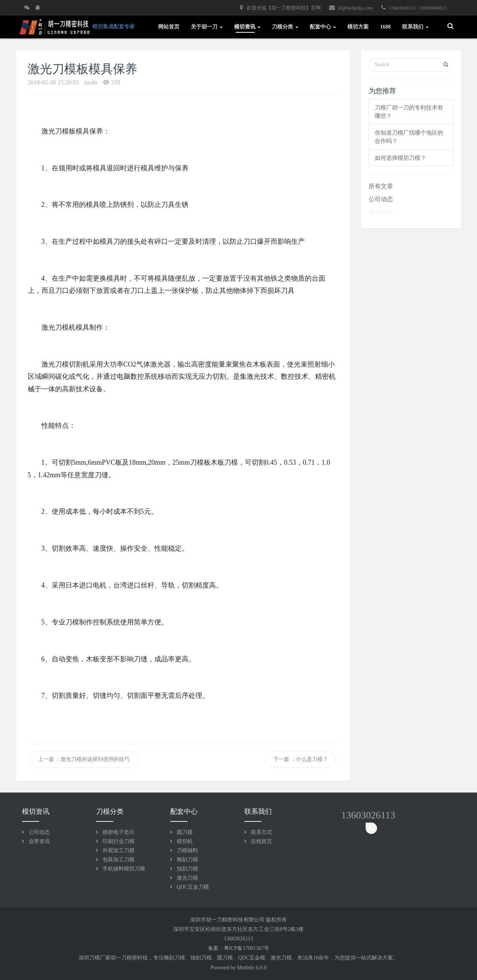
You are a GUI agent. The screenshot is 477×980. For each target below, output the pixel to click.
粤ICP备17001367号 (247, 948)
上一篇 (84, 759)
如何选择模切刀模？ (400, 158)
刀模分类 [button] (285, 27)
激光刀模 (187, 878)
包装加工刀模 (119, 860)
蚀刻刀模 (187, 869)
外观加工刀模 (119, 851)
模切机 (185, 841)
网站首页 (169, 27)
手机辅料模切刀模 (124, 869)
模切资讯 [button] (247, 27)
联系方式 (261, 832)
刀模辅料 (187, 851)
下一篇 (301, 759)
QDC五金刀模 (193, 887)
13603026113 (368, 815)
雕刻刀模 (187, 860)
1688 (385, 27)
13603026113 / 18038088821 (414, 8)
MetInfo (246, 968)
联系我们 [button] (415, 27)
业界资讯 (381, 212)
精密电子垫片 (119, 832)
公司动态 (381, 199)
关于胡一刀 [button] (207, 27)
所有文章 (381, 186)
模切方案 (358, 27)
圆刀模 (185, 832)
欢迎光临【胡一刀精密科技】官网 (280, 8)
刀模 (180, 958)
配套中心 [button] (323, 27)
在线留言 (261, 841)
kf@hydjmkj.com (351, 8)
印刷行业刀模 (119, 841)
